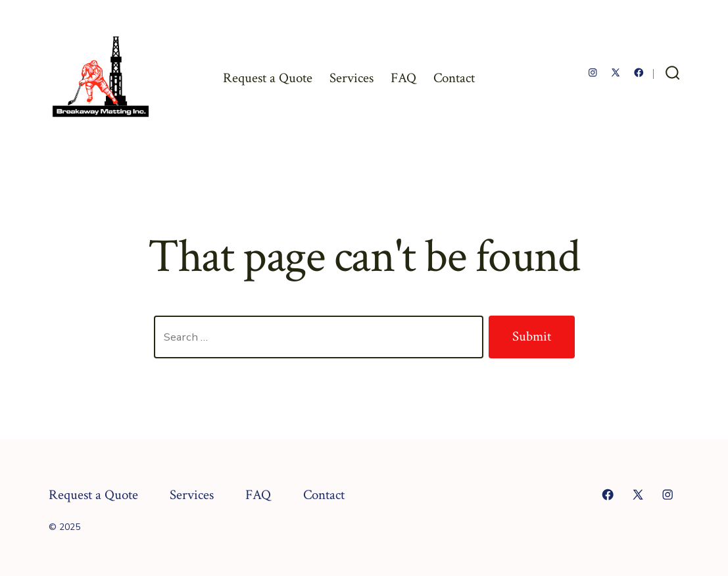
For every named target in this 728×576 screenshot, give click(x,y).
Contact (454, 78)
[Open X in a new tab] (616, 73)
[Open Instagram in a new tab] (593, 73)
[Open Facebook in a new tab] (639, 73)
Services (352, 78)
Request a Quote (268, 78)
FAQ (403, 78)
